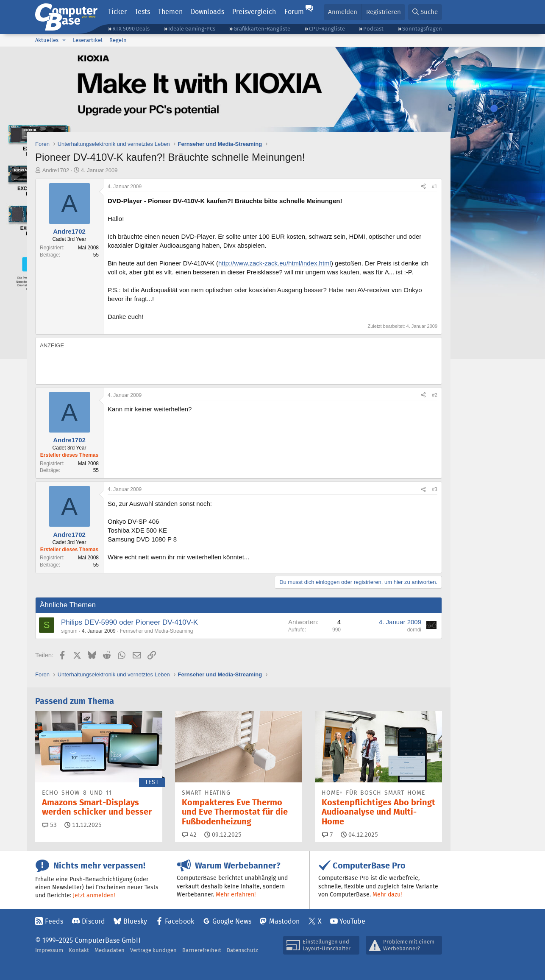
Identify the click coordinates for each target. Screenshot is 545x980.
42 (189, 835)
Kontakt (79, 950)
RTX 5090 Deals (131, 29)
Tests (142, 12)
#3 (435, 489)
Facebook (179, 921)
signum (69, 631)
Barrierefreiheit (202, 950)
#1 (435, 187)
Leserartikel (88, 40)
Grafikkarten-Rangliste (262, 29)
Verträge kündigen (153, 950)
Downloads (207, 12)
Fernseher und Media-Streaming (157, 631)
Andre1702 (56, 170)
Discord (93, 921)
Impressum (49, 950)
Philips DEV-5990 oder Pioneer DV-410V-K (129, 622)
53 (50, 825)
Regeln (118, 40)
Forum (294, 12)
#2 (435, 395)
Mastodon (284, 921)
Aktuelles (47, 40)
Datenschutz (242, 950)
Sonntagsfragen (422, 29)
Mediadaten (110, 950)
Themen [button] (170, 12)
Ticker (117, 12)
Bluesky (135, 921)
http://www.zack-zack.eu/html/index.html (275, 263)
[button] (64, 40)
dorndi (414, 630)
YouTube (352, 921)
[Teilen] (423, 187)
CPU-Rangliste (327, 29)
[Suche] (425, 12)
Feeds (54, 921)
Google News (232, 921)
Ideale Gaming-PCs (192, 29)
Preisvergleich (254, 12)
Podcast (373, 29)
